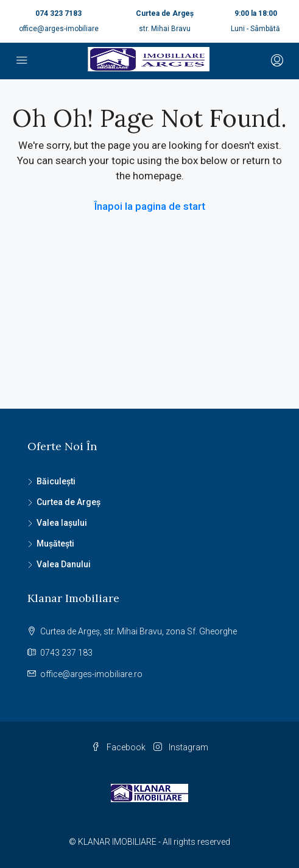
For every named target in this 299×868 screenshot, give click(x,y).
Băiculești (56, 481)
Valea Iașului (62, 523)
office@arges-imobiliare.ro (91, 674)
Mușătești (55, 543)
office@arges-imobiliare (59, 29)
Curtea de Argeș (69, 502)
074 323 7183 (58, 13)
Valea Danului (64, 564)
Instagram (181, 747)
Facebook (118, 747)
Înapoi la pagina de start (150, 206)
